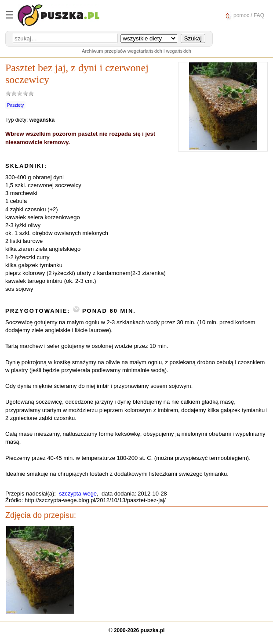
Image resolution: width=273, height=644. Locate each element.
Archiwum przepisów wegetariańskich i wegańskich (136, 51)
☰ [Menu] (10, 15)
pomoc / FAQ (243, 16)
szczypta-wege (78, 494)
